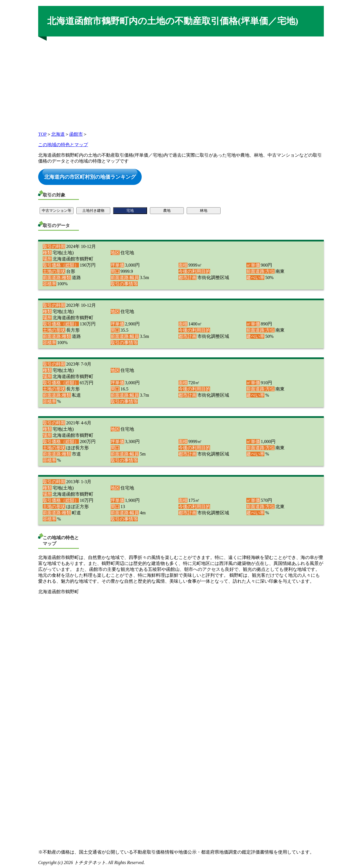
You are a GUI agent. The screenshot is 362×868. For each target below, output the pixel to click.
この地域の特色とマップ (63, 145)
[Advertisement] (181, 82)
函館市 (76, 134)
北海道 (58, 134)
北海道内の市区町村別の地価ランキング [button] (90, 177)
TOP (42, 134)
